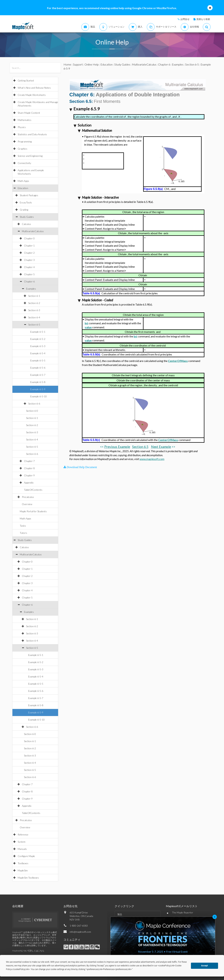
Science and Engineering (30, 156)
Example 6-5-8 (38, 382)
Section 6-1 (34, 296)
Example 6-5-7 (38, 375)
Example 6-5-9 (38, 389)
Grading (24, 210)
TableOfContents (33, 490)
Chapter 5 (29, 274)
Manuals (22, 849)
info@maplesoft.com (80, 932)
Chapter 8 (29, 468)
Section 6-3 (34, 310)
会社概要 (18, 906)
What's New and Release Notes (34, 88)
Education (23, 188)
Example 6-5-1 (38, 332)
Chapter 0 (29, 238)
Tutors (23, 533)
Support (78, 64)
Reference (23, 835)
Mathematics (24, 120)
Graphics (22, 149)
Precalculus (28, 497)
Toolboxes (23, 863)
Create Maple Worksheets (32, 95)
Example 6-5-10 (38, 396)
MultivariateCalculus (33, 231)
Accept (205, 966)
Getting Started (26, 80)
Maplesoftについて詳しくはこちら (28, 951)
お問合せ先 (71, 906)
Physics (22, 127)
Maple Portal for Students (33, 511)
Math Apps (23, 181)
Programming (25, 141)
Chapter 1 (29, 246)
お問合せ (185, 19)
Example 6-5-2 (38, 339)
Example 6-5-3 (38, 346)
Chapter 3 (29, 260)
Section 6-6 (34, 404)
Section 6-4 (34, 317)
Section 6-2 (34, 303)
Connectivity (24, 163)
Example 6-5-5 (38, 360)
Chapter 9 (29, 475)
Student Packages (29, 195)
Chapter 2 (29, 253)
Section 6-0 (32, 411)
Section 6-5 (34, 325)
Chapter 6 (29, 281)
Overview (27, 504)
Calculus (26, 224)
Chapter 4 (29, 267)
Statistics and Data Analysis (32, 134)
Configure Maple (26, 856)
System (22, 842)
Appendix (29, 483)
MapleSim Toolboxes (28, 878)
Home (67, 64)
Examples (31, 289)
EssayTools (26, 202)
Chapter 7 (29, 461)
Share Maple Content (29, 113)
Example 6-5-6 (38, 368)
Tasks (23, 526)
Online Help (92, 64)
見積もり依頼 (203, 19)
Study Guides (27, 217)
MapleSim (23, 870)
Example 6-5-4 (38, 353)
